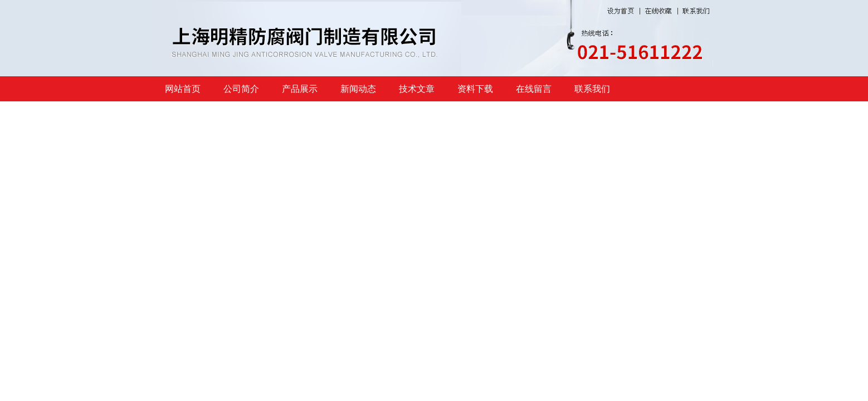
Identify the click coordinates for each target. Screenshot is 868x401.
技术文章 (417, 89)
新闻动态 (358, 89)
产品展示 (300, 89)
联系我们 (592, 89)
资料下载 (475, 89)
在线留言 (534, 89)
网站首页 (183, 89)
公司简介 (241, 89)
